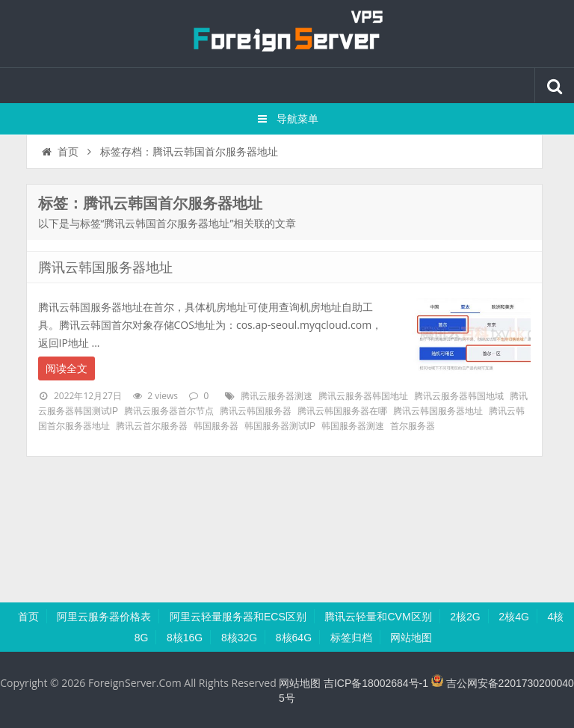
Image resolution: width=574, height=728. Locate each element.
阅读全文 (67, 368)
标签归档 (351, 638)
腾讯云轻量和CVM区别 (378, 617)
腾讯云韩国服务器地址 (105, 268)
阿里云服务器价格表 (104, 617)
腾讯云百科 (287, 34)
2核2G (465, 617)
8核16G (185, 638)
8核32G (239, 638)
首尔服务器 (413, 426)
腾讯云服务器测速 (277, 396)
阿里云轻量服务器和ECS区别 (238, 617)
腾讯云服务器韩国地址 (363, 396)
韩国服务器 (216, 426)
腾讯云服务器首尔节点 (169, 411)
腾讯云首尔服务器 (152, 426)
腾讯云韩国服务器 (256, 411)
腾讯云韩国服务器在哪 (342, 411)
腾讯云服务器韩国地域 (459, 396)
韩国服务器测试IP (280, 426)
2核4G (513, 617)
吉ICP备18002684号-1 (376, 683)
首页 (59, 152)
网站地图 (411, 638)
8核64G (294, 638)
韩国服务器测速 (353, 426)
